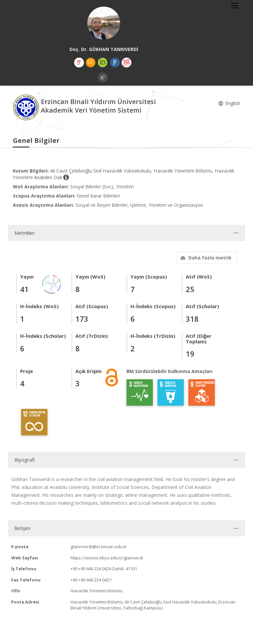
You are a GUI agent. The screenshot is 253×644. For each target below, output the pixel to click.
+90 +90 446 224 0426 (91, 569)
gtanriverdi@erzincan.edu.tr (98, 547)
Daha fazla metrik (205, 258)
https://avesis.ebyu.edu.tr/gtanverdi (107, 558)
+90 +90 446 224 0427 (91, 580)
